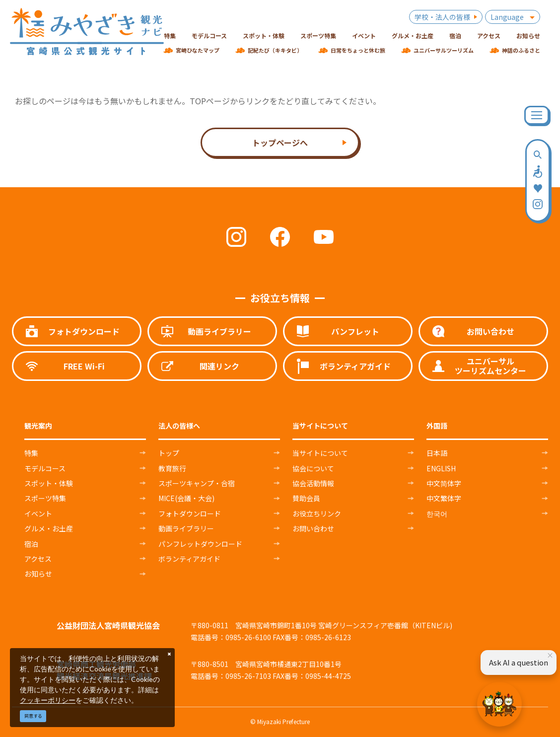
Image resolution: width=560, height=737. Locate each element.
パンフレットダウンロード (200, 544)
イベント (38, 514)
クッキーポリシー (48, 700)
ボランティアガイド (189, 559)
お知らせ (38, 574)
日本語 (437, 453)
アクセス (38, 559)
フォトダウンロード (190, 514)
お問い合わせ (313, 528)
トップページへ (280, 143)
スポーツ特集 (45, 498)
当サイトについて (320, 453)
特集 (31, 453)
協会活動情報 (313, 483)
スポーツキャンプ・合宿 (197, 483)
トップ (169, 453)
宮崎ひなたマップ (198, 50)
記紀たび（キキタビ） (275, 50)
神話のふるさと (521, 50)
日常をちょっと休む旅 (358, 50)
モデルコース (45, 468)
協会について (313, 468)
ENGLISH (441, 468)
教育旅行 (172, 468)
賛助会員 (306, 498)
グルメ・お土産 (49, 528)
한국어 (437, 514)
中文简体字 (444, 483)
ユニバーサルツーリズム (444, 50)
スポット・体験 (49, 483)
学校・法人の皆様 (442, 17)
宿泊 (31, 544)
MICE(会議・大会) (186, 498)
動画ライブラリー (186, 528)
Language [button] (507, 17)
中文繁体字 (444, 498)
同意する (33, 716)
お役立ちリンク (317, 514)
